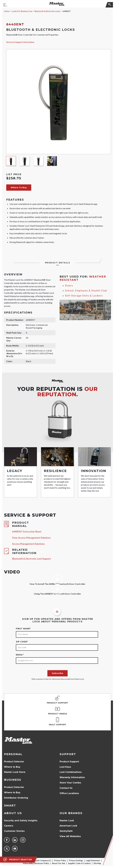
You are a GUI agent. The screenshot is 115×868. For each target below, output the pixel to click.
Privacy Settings (76, 860)
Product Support (69, 762)
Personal (13, 754)
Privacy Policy (60, 860)
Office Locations (69, 793)
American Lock (68, 826)
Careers (9, 826)
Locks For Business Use (22, 11)
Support (68, 754)
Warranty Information (72, 777)
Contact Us (66, 788)
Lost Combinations (71, 772)
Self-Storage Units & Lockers (84, 296)
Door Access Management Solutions (31, 538)
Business (13, 780)
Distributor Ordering (16, 798)
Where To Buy (19, 188)
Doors (69, 285)
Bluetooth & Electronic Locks (47, 11)
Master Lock (67, 821)
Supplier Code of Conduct (79, 863)
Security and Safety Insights (21, 821)
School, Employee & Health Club (86, 291)
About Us (13, 813)
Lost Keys (65, 767)
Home (7, 11)
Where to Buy (12, 767)
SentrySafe (66, 831)
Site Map (97, 863)
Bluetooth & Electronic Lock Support (31, 559)
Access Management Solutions (28, 544)
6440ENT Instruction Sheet (27, 532)
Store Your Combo (70, 783)
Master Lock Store (15, 772)
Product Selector (14, 762)
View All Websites (70, 836)
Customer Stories (14, 831)
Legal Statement (93, 860)
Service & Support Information (20, 42)
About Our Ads (59, 863)
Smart (10, 805)
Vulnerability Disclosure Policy (36, 863)
